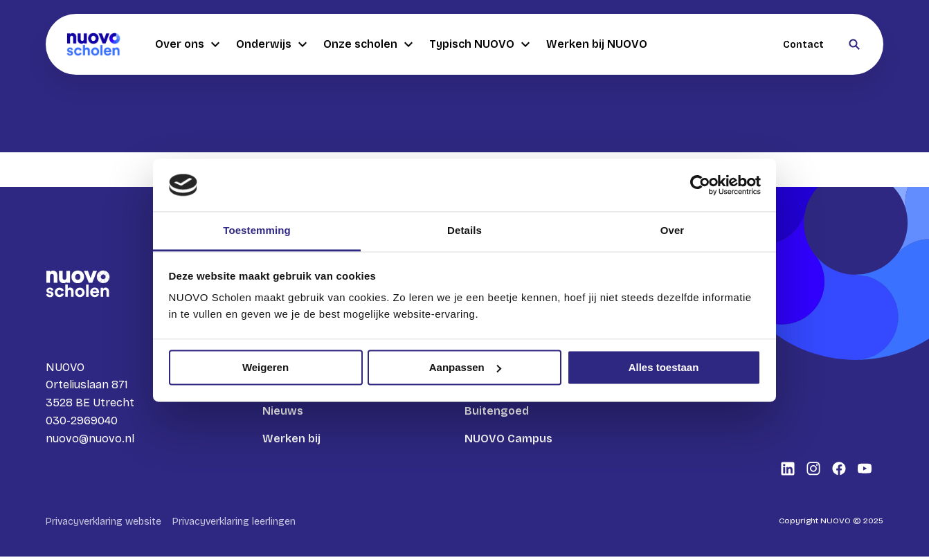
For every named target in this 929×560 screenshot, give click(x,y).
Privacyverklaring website (103, 525)
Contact (803, 45)
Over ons (187, 44)
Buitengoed (497, 411)
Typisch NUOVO (479, 44)
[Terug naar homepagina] (93, 44)
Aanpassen (465, 367)
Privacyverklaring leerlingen (234, 525)
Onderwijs (271, 44)
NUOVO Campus (508, 439)
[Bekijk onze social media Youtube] (865, 472)
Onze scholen (368, 44)
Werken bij (291, 439)
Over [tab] (673, 231)
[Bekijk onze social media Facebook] (839, 472)
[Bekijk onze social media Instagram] (813, 472)
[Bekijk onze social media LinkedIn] (788, 472)
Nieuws (283, 411)
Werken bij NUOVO (597, 44)
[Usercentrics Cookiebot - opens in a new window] (700, 185)
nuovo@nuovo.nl (90, 440)
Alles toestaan (664, 367)
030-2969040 (82, 422)
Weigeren (265, 367)
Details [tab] (464, 231)
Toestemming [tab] (257, 231)
